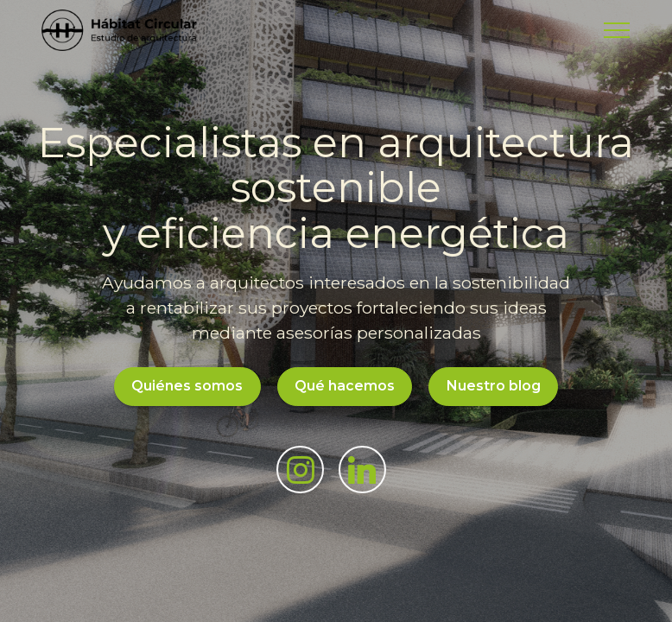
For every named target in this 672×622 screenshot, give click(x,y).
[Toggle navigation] (617, 30)
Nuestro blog (494, 386)
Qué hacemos (345, 386)
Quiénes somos (187, 386)
